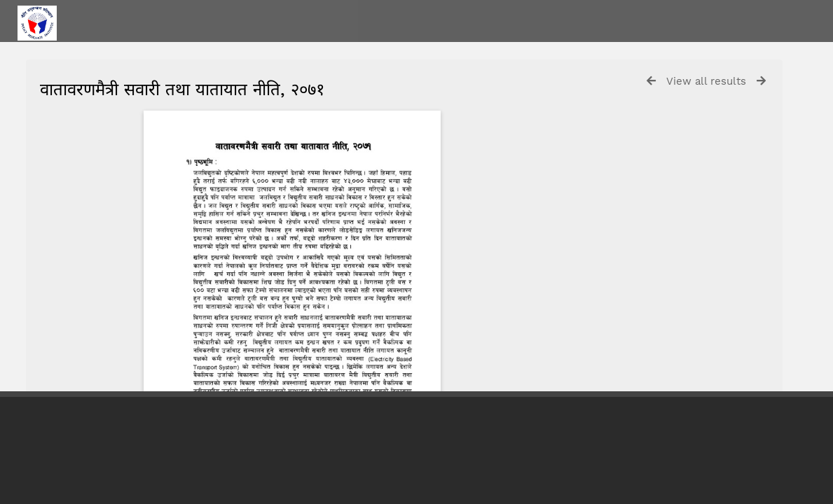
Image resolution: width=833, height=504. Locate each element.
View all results (706, 81)
